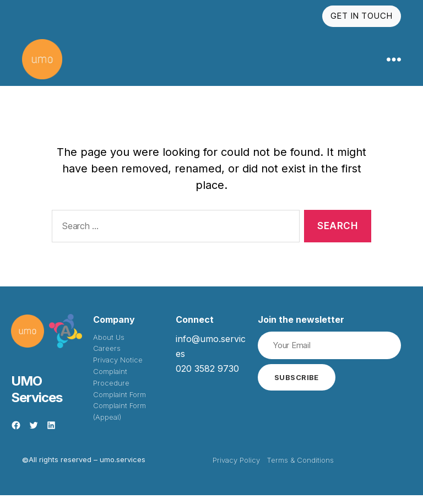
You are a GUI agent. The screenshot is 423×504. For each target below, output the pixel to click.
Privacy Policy (236, 469)
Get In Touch (362, 16)
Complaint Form (120, 403)
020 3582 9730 (207, 378)
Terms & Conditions (300, 469)
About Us (109, 346)
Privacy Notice (118, 369)
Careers (107, 357)
